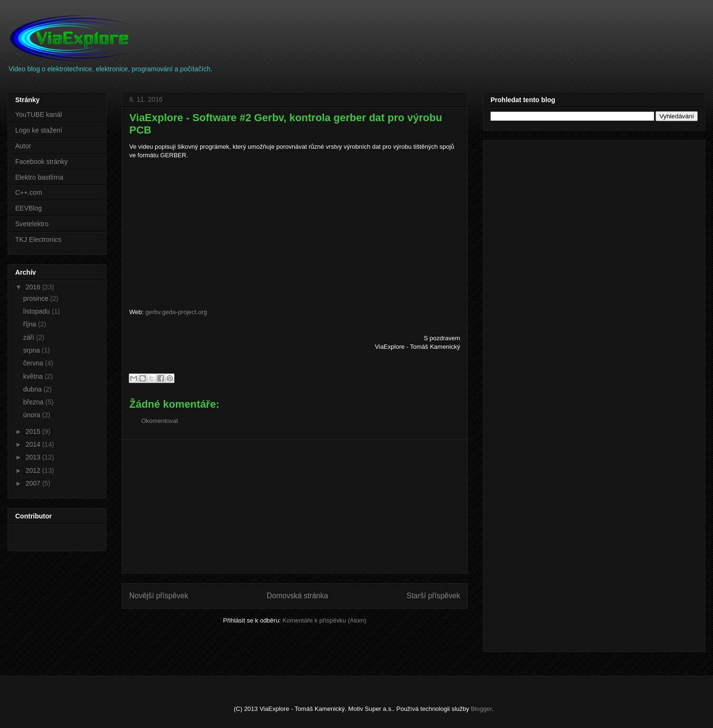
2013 (34, 457)
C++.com (29, 192)
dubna (34, 389)
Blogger (482, 709)
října (31, 324)
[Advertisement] (295, 507)
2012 (34, 470)
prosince (37, 298)
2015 (34, 431)
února (33, 415)
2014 (34, 444)
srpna (33, 350)
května (34, 376)
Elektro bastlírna (39, 177)
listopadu (38, 311)
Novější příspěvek (159, 596)
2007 (34, 483)
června (34, 363)
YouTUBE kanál (39, 115)
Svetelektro (32, 224)
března (34, 402)
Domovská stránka (297, 596)
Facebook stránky (42, 162)
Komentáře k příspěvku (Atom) (324, 620)
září (30, 337)
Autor (23, 146)
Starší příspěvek (433, 596)
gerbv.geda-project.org (176, 312)
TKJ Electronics (38, 239)
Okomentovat (159, 421)
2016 (34, 287)
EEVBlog (29, 208)
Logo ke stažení (39, 130)
